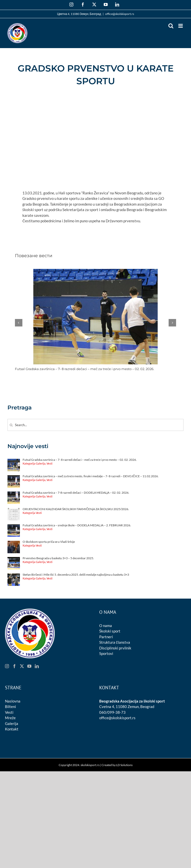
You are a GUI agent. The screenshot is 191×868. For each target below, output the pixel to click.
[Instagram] (7, 666)
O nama (106, 626)
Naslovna (13, 701)
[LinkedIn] (37, 666)
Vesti (9, 712)
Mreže (10, 718)
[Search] (11, 425)
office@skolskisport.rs (120, 14)
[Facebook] (14, 666)
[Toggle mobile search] (171, 26)
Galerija (12, 723)
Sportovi (106, 653)
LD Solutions (124, 765)
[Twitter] (22, 666)
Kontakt (12, 729)
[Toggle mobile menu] (181, 26)
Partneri (106, 637)
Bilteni (10, 707)
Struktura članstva (115, 642)
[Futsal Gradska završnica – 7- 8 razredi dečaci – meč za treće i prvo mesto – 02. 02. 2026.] (95, 271)
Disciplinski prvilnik (115, 648)
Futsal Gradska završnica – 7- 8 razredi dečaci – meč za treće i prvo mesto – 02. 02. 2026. (85, 369)
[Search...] (95, 425)
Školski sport (110, 631)
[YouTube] (29, 666)
